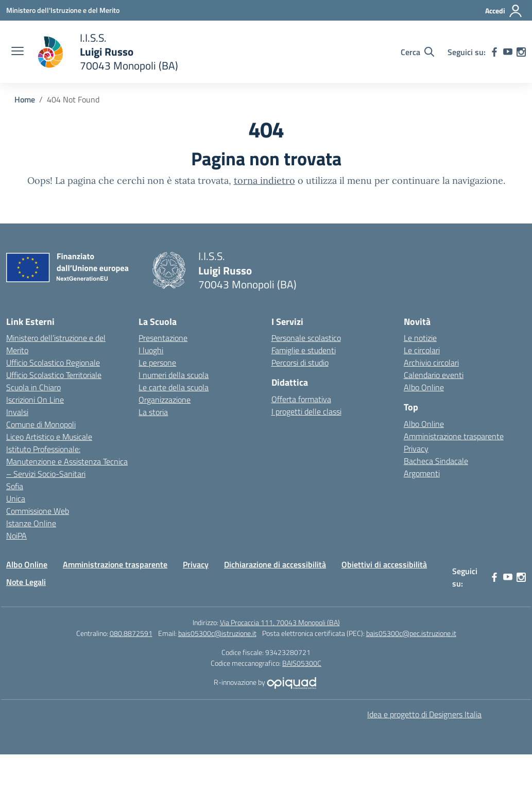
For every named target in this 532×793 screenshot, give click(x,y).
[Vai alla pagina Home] (25, 99)
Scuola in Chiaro (33, 387)
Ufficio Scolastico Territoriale (54, 375)
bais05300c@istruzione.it (217, 633)
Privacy (416, 449)
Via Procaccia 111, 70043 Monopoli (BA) (280, 622)
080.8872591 (131, 633)
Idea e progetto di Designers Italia (424, 714)
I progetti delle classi (306, 411)
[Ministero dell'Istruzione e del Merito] (63, 10)
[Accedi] (504, 11)
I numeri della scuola (174, 375)
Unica (16, 498)
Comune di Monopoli (41, 424)
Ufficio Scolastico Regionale (53, 363)
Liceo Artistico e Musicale (49, 437)
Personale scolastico (306, 338)
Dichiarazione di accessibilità (275, 564)
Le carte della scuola (174, 387)
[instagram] (521, 52)
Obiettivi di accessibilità (384, 564)
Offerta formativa (301, 399)
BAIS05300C (302, 663)
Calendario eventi (434, 375)
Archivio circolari (431, 363)
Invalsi (17, 412)
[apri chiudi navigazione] (18, 52)
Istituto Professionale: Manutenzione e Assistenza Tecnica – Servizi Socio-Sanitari (67, 461)
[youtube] (508, 52)
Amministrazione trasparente (454, 436)
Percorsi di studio (300, 363)
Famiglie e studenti (304, 350)
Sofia (15, 486)
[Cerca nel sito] (417, 52)
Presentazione (163, 338)
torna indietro (264, 180)
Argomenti (422, 473)
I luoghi (151, 350)
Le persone (157, 363)
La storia (153, 412)
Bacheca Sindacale (436, 461)
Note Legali (26, 582)
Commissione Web (38, 511)
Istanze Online (31, 523)
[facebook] (494, 52)
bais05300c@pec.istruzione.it (411, 633)
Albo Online (424, 387)
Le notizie (420, 338)
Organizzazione (165, 400)
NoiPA (16, 536)
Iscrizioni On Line (35, 400)
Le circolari (422, 350)
